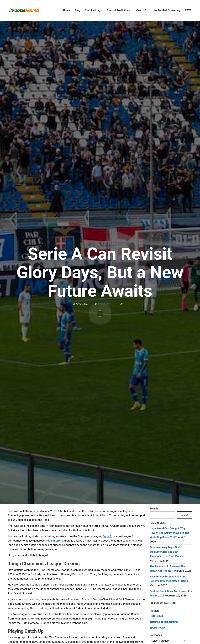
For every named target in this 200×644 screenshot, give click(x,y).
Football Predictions (118, 10)
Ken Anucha (105, 304)
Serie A (107, 536)
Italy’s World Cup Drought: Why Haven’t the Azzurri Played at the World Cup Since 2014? (169, 533)
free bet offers (54, 541)
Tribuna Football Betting (164, 622)
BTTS (188, 10)
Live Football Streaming (166, 10)
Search (154, 509)
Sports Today (157, 628)
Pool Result (156, 616)
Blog (77, 10)
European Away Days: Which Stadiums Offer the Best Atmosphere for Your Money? (167, 552)
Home (67, 10)
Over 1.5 (141, 10)
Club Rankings (93, 10)
